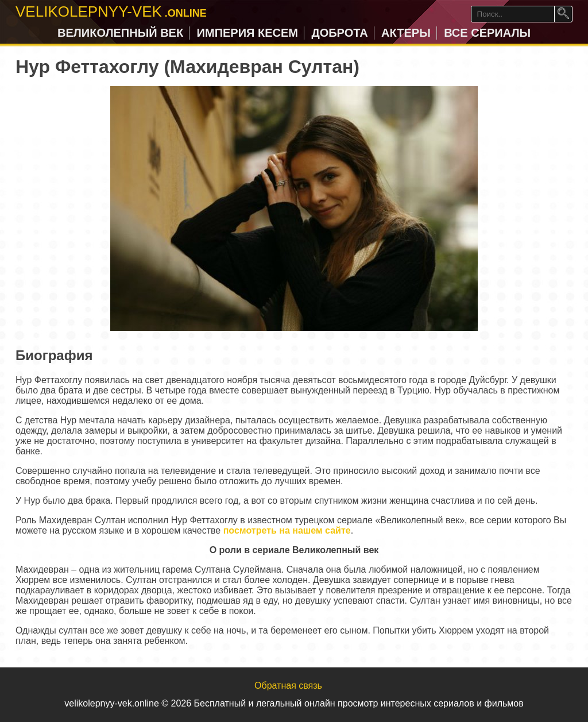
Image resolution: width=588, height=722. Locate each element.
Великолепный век (120, 33)
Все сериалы (487, 33)
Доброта (339, 33)
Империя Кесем (247, 33)
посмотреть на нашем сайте (287, 530)
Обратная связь (288, 686)
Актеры (406, 33)
